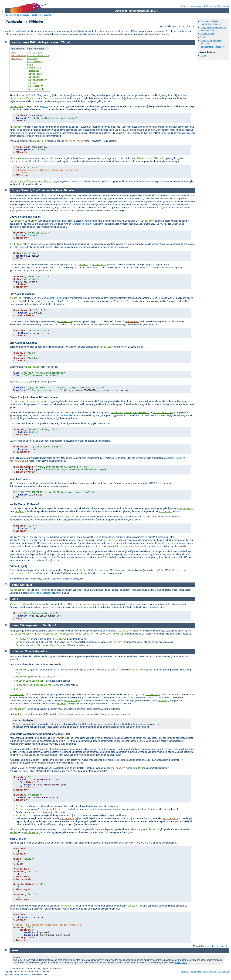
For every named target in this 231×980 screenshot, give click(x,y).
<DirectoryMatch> (38, 56)
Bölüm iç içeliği (19, 566)
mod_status (132, 322)
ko (189, 26)
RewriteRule (31, 833)
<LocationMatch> (37, 80)
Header (141, 768)
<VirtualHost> (36, 89)
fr (179, 26)
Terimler (212, 6)
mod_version (18, 56)
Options (119, 546)
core (14, 52)
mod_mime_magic (74, 141)
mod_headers (118, 768)
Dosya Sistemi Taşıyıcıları (25, 217)
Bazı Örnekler (18, 839)
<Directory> (35, 52)
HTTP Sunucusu (22, 15)
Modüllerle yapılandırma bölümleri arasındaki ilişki (40, 734)
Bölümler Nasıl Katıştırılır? (212, 47)
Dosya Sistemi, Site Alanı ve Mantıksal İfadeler (213, 29)
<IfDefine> (34, 68)
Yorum (203, 55)
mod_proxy (17, 59)
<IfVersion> (35, 74)
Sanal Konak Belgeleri (40, 593)
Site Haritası (223, 6)
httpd (45, 107)
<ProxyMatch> (35, 86)
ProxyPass (22, 382)
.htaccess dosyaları (83, 224)
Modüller (185, 6)
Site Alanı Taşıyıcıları (22, 294)
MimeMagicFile (37, 141)
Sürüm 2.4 (48, 15)
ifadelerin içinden (174, 458)
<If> (30, 65)
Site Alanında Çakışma (23, 343)
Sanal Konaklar (207, 34)
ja (184, 26)
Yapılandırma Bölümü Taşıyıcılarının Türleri (210, 23)
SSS (205, 6)
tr (193, 26)
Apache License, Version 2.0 (18, 974)
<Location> (34, 77)
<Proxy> (32, 83)
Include (163, 701)
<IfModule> (34, 71)
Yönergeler (196, 6)
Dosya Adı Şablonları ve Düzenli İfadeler (34, 397)
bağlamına (103, 631)
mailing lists (181, 963)
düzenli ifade (55, 221)
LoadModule (121, 130)
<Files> (32, 59)
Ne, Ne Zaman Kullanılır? (24, 504)
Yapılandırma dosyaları (16, 31)
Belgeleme (36, 15)
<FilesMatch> (35, 62)
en (174, 26)
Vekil (203, 37)
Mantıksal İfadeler (20, 479)
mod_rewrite (17, 461)
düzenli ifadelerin (61, 415)
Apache (8, 15)
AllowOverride (25, 639)
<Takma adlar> (32, 367)
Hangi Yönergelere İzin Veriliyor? (34, 625)
